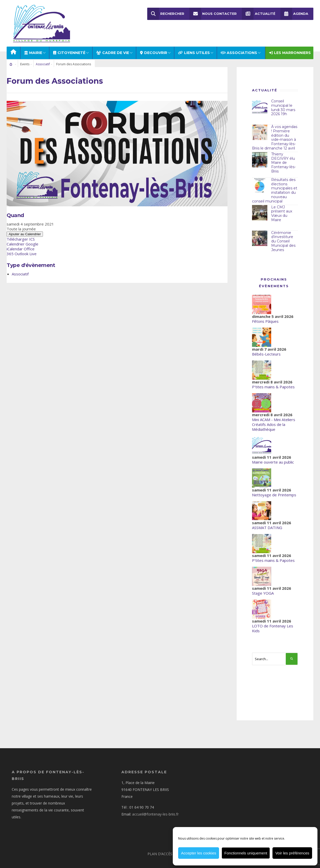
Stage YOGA (263, 582)
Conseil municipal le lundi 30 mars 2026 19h (283, 96)
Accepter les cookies (199, 853)
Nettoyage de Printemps (274, 483)
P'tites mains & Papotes (273, 375)
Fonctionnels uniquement (246, 853)
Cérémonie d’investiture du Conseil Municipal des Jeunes (283, 230)
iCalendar (15, 238)
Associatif (43, 53)
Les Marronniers (290, 41)
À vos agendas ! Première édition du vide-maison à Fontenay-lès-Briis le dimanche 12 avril (275, 126)
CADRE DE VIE (113, 41)
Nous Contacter (213, 14)
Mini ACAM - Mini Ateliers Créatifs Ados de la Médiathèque (274, 413)
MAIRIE (33, 41)
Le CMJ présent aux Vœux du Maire (282, 202)
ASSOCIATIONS (239, 41)
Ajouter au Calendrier (25, 223)
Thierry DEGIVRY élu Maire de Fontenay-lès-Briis (283, 151)
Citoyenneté (69, 41)
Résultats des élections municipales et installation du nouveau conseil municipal (275, 179)
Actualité (258, 14)
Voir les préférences (292, 853)
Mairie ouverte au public (273, 451)
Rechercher (166, 14)
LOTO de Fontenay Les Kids (273, 617)
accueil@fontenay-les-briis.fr (155, 803)
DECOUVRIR (154, 41)
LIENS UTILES (194, 41)
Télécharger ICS (21, 228)
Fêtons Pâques (265, 310)
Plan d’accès (160, 842)
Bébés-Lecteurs (266, 342)
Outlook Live (26, 242)
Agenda (294, 14)
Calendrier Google (22, 233)
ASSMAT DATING (267, 516)
